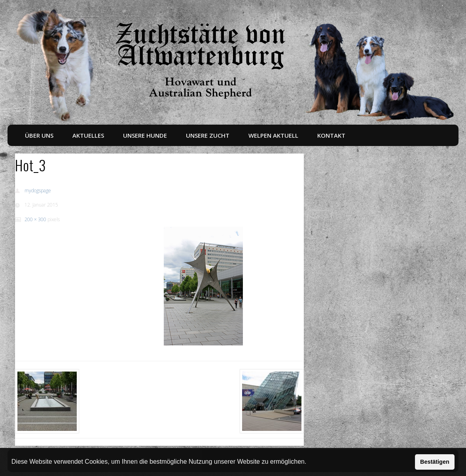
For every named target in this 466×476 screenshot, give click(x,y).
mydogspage (38, 191)
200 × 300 (35, 219)
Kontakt (331, 135)
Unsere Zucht (208, 135)
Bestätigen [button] (435, 462)
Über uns (39, 135)
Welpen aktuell (273, 135)
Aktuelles (88, 135)
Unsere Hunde (145, 135)
